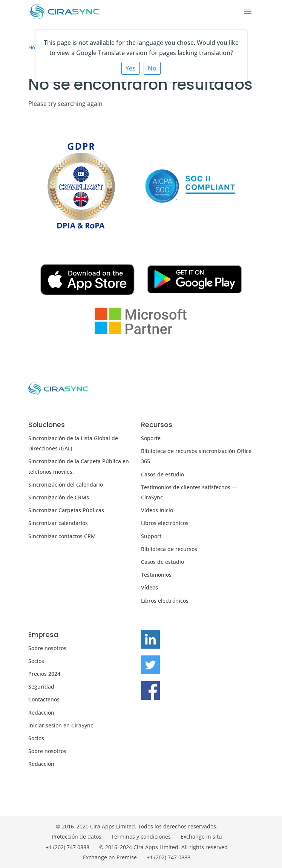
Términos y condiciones (141, 837)
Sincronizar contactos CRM (62, 536)
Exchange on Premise (110, 857)
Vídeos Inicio (157, 510)
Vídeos (149, 587)
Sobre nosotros (47, 648)
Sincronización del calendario (66, 485)
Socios (36, 661)
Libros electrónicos (165, 523)
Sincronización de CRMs (59, 497)
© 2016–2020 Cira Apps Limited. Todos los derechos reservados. (137, 826)
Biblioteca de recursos (169, 549)
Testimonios (156, 575)
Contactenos (44, 699)
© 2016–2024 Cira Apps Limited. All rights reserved (163, 847)
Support (151, 536)
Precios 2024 (44, 674)
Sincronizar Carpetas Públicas (66, 510)
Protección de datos (77, 837)
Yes (131, 68)
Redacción (41, 713)
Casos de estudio (162, 474)
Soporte (151, 438)
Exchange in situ (201, 837)
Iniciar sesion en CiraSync (61, 725)
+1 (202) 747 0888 (67, 847)
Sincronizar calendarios (58, 523)
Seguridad (41, 687)
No (152, 68)
